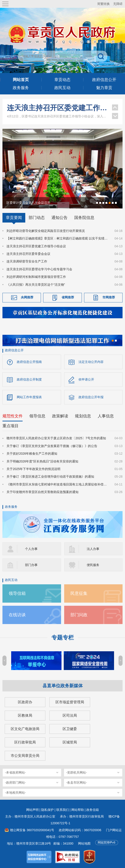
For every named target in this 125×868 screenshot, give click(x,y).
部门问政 (79, 615)
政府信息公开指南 (29, 362)
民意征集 (79, 593)
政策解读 (60, 416)
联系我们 (63, 810)
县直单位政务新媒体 (63, 686)
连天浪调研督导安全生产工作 (27, 261)
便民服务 (93, 565)
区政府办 (25, 702)
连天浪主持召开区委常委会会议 (28, 254)
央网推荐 (27, 297)
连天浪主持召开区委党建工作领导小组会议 (57, 108)
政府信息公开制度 (29, 379)
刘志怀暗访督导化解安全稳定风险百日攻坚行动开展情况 (46, 231)
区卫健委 (70, 729)
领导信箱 (17, 593)
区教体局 (25, 715)
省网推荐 (68, 297)
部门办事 (31, 565)
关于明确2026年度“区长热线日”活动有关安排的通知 (42, 461)
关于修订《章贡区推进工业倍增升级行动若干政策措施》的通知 (50, 477)
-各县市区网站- (77, 783)
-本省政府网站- (15, 772)
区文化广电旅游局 (25, 729)
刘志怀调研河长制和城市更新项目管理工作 (36, 277)
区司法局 (70, 715)
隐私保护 (47, 810)
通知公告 (59, 218)
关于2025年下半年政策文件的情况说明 (33, 469)
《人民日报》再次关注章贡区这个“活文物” (36, 285)
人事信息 (106, 416)
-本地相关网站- (15, 793)
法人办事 (93, 549)
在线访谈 (17, 615)
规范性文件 (13, 416)
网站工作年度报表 (29, 397)
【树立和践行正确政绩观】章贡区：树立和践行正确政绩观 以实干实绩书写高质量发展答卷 (58, 238)
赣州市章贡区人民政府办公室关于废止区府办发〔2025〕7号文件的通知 (56, 438)
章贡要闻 (14, 218)
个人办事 (31, 549)
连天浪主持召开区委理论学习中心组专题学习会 (39, 269)
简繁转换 (104, 4)
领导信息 (37, 416)
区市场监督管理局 (70, 702)
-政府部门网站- (15, 783)
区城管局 (70, 742)
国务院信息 (84, 218)
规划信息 (83, 416)
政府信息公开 (14, 350)
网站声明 (32, 810)
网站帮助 (78, 810)
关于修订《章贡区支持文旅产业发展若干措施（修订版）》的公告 (52, 446)
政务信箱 (93, 810)
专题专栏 (63, 638)
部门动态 (37, 218)
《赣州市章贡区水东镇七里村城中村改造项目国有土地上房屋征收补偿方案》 (58, 484)
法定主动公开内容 (91, 362)
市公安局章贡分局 (25, 756)
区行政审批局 (25, 742)
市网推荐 (109, 297)
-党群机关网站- (77, 772)
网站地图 (84, 843)
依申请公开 (86, 379)
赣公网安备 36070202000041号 (32, 830)
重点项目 (11, 426)
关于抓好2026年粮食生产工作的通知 (32, 454)
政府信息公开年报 (91, 397)
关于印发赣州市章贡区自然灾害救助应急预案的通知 (42, 492)
